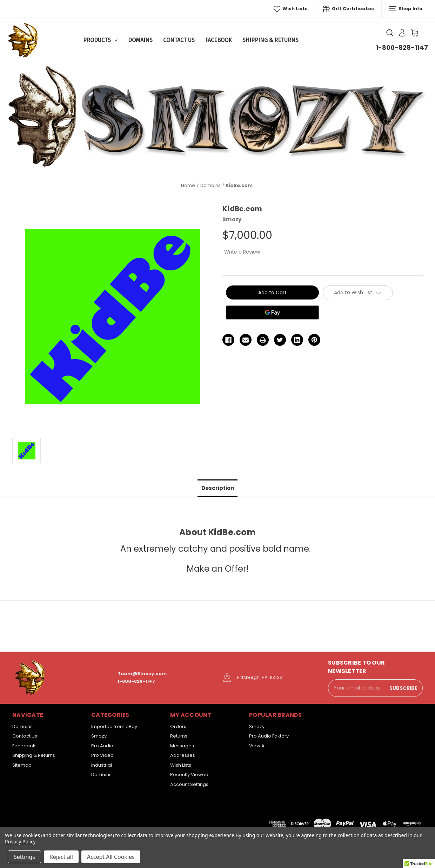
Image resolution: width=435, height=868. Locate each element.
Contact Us (179, 40)
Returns (179, 736)
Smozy (99, 736)
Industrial (102, 765)
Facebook (219, 40)
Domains (140, 40)
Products (100, 40)
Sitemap (22, 765)
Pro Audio (102, 746)
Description (218, 488)
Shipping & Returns (270, 40)
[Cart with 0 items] (414, 33)
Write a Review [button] (242, 252)
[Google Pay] (272, 312)
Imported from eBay (114, 726)
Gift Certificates (348, 9)
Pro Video (102, 755)
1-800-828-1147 (402, 48)
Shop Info (406, 9)
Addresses (183, 755)
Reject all (61, 857)
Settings (24, 857)
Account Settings (189, 784)
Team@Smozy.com (142, 674)
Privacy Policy (20, 842)
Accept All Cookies (111, 857)
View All (258, 746)
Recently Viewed (189, 775)
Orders (178, 726)
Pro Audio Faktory (269, 736)
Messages (182, 746)
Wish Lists (291, 9)
